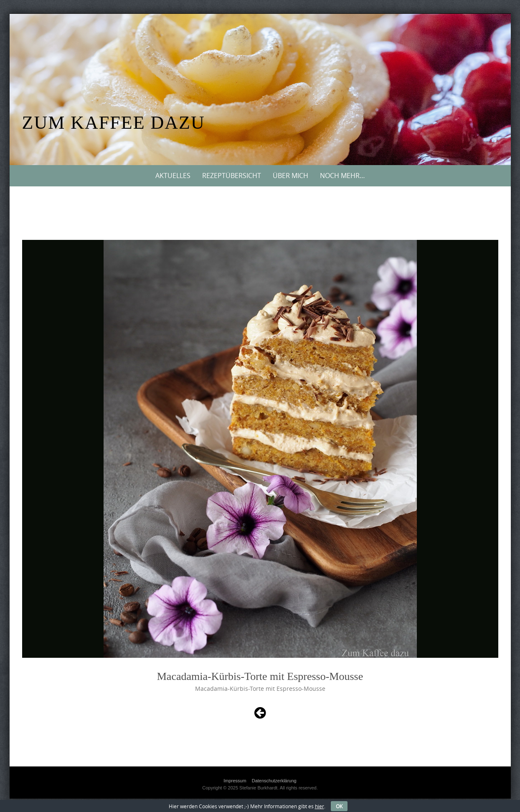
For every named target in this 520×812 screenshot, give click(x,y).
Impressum (235, 781)
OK (339, 806)
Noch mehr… (342, 176)
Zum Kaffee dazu (114, 123)
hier (320, 806)
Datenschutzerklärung (274, 781)
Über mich (290, 176)
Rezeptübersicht (232, 176)
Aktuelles (173, 176)
